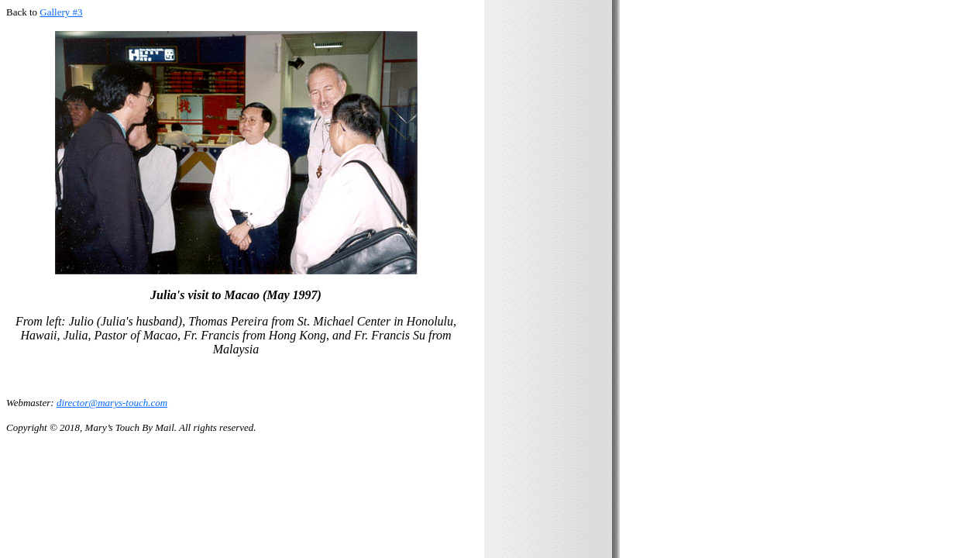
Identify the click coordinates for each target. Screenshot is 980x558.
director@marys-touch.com (112, 403)
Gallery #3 (61, 12)
